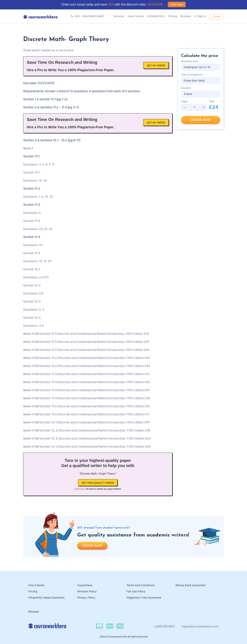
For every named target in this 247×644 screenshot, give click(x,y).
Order (217, 16)
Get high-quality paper (98, 483)
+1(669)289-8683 (164, 626)
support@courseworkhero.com (200, 626)
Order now (201, 120)
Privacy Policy (87, 598)
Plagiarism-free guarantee (144, 598)
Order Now (177, 4)
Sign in (200, 16)
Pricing (172, 16)
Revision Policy (87, 592)
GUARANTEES (156, 16)
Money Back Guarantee (191, 585)
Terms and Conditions (141, 585)
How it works (136, 16)
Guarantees (85, 585)
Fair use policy (136, 592)
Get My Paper (156, 66)
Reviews (186, 16)
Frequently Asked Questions (46, 598)
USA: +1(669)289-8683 (87, 16)
